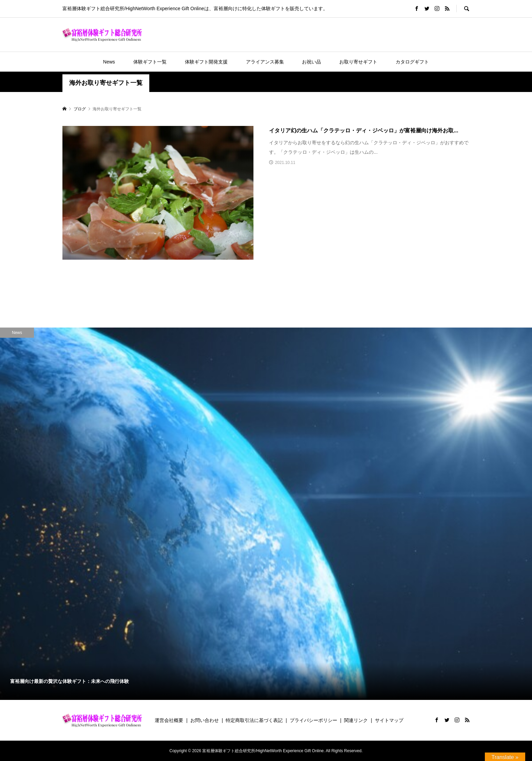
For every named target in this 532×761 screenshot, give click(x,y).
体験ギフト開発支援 (206, 62)
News (109, 62)
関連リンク (356, 720)
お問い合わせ (205, 720)
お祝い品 (311, 62)
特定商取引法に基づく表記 (254, 720)
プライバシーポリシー (313, 720)
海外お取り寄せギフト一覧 (106, 83)
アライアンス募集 (265, 62)
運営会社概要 (169, 720)
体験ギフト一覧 (150, 62)
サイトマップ (389, 720)
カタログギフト (412, 62)
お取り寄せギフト (358, 62)
